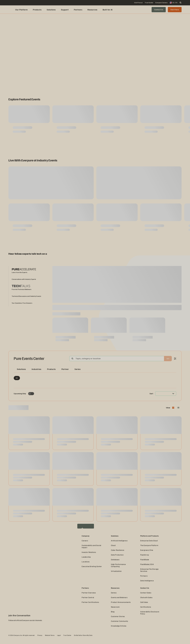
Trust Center (67, 641)
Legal (59, 641)
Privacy (40, 641)
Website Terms (50, 641)
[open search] (180, 3)
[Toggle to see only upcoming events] (31, 399)
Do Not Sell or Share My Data (83, 641)
